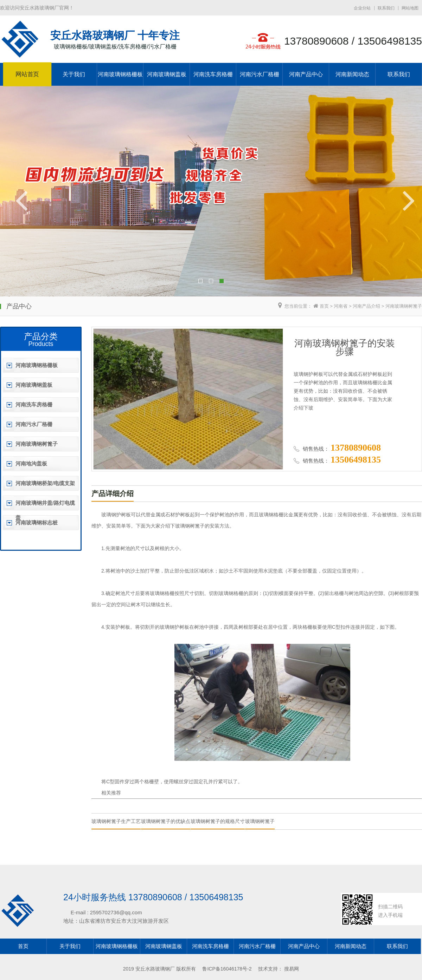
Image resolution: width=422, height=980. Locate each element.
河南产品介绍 (366, 306)
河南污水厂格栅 (260, 74)
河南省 (341, 306)
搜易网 (292, 969)
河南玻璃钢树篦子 (404, 306)
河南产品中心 (306, 74)
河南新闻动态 (352, 74)
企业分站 (362, 8)
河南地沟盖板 (31, 463)
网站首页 (27, 74)
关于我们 (74, 74)
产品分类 (41, 336)
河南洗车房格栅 (213, 74)
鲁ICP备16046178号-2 (227, 969)
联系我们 (386, 8)
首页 (324, 306)
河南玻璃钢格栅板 (120, 74)
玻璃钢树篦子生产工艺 (116, 821)
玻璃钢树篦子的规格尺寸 (218, 821)
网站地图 (410, 8)
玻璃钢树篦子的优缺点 (166, 821)
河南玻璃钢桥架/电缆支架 (45, 483)
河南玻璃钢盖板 (167, 74)
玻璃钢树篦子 (260, 821)
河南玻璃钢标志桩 (37, 522)
